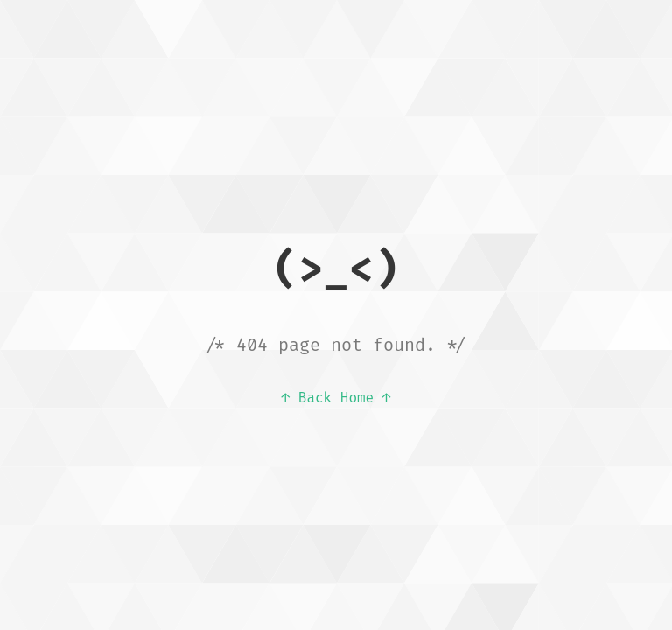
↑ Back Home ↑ (336, 398)
